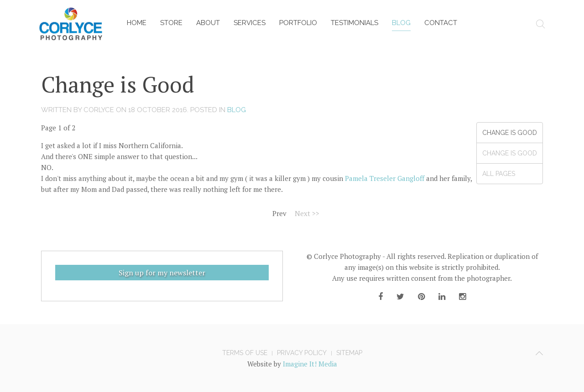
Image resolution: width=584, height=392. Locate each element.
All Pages (499, 174)
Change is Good (510, 133)
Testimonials (355, 23)
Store (171, 23)
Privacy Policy (302, 353)
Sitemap (349, 353)
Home (137, 23)
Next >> (307, 213)
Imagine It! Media (310, 364)
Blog (401, 23)
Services (250, 23)
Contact (441, 23)
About (208, 23)
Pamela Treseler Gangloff (385, 178)
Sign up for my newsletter (162, 273)
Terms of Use (245, 353)
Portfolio (298, 23)
